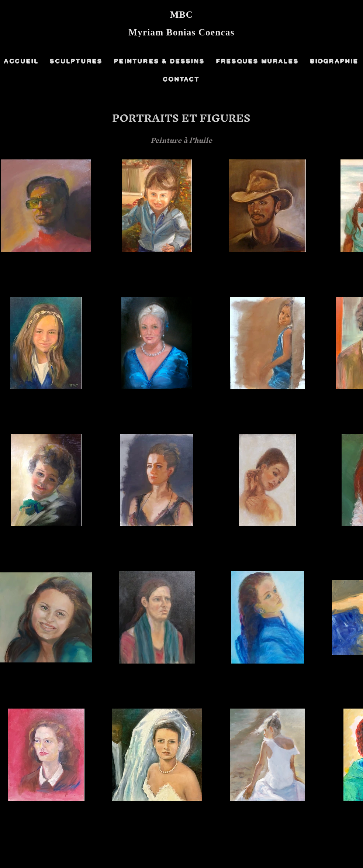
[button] (76, 61)
